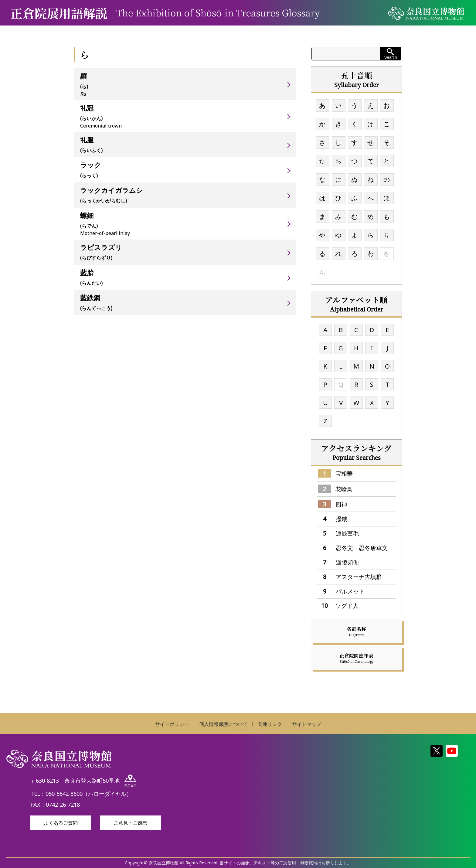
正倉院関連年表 (356, 658)
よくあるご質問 (61, 823)
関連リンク (270, 724)
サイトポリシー (172, 724)
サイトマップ (307, 724)
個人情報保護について (223, 724)
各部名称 (356, 631)
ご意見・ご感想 (131, 823)
